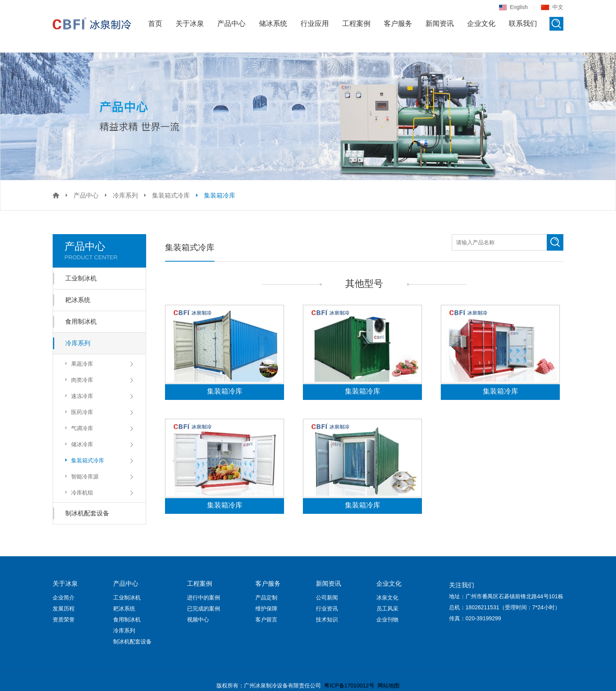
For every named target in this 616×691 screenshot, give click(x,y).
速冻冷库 (78, 396)
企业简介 (64, 598)
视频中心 (198, 620)
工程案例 (356, 24)
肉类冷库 (78, 380)
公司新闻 (327, 598)
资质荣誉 (64, 620)
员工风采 (387, 609)
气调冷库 (78, 428)
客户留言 (266, 620)
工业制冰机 (81, 278)
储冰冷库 (78, 444)
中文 (552, 7)
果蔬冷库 (78, 364)
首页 (155, 24)
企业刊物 (387, 620)
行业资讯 (327, 609)
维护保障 (266, 609)
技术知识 (327, 620)
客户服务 (398, 24)
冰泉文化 (387, 598)
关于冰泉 (190, 24)
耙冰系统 (78, 300)
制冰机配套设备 (87, 513)
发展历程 (64, 609)
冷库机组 (78, 492)
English (513, 7)
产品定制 (266, 598)
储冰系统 (273, 24)
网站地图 (389, 686)
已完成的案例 (203, 609)
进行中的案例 (203, 598)
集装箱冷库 (220, 195)
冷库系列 (125, 195)
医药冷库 (78, 412)
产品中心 (231, 24)
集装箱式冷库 (171, 195)
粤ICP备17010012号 (349, 686)
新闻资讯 (440, 24)
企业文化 (481, 24)
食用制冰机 (81, 322)
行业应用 (315, 24)
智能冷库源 (81, 476)
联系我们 (523, 24)
